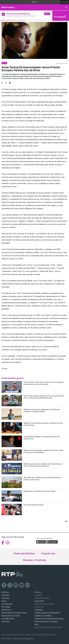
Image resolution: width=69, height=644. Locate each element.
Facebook (4, 585)
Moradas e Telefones (35, 560)
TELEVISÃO (6, 598)
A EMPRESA (39, 610)
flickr (28, 585)
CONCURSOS (39, 601)
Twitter (10, 585)
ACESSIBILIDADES (8, 619)
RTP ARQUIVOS (7, 604)
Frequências (48, 553)
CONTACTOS (6, 610)
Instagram (16, 585)
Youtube (22, 585)
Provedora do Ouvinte (11, 616)
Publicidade (51, 635)
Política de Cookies (25, 635)
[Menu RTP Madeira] (67, 7)
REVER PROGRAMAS (42, 598)
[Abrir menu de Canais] (60, 16)
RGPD (37, 625)
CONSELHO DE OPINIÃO (43, 616)
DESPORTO (6, 595)
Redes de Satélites (24, 553)
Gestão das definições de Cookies (48, 627)
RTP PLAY (38, 592)
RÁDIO (4, 601)
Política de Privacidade (9, 635)
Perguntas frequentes (44, 604)
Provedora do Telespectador (14, 613)
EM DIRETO (39, 595)
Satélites (5, 622)
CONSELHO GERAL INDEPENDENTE (47, 613)
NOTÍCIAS (5, 592)
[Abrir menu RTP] (35, 2)
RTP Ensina (6, 607)
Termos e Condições (39, 635)
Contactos (39, 607)
